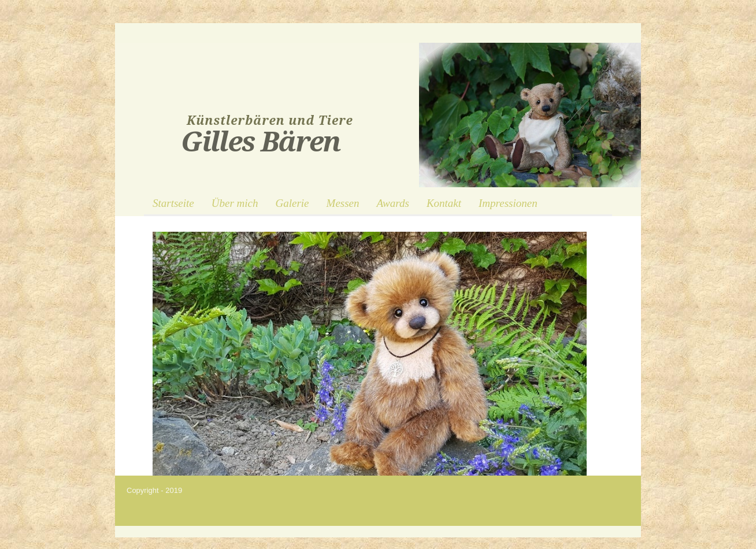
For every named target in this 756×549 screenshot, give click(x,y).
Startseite (173, 203)
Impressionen (508, 203)
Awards (393, 203)
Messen (343, 203)
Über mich (235, 203)
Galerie (292, 203)
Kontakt (444, 203)
